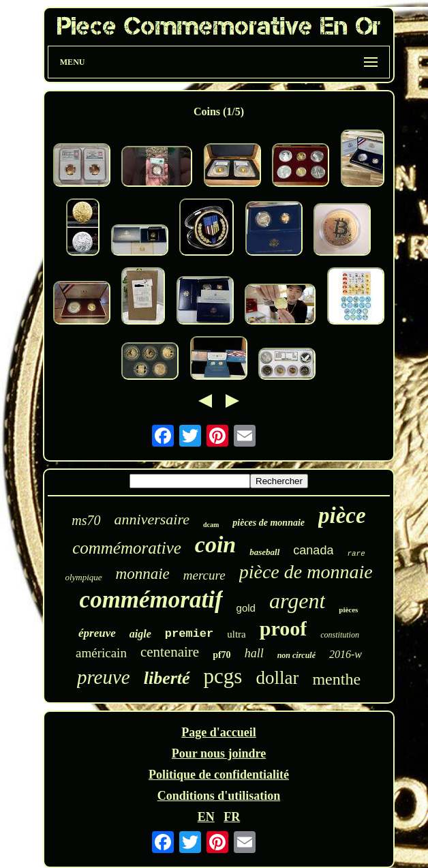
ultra (236, 634)
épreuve (97, 633)
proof (283, 628)
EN (206, 817)
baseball (264, 552)
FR (232, 817)
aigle (140, 634)
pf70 (221, 655)
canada (313, 550)
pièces (348, 610)
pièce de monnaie (306, 572)
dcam (211, 525)
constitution (340, 635)
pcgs (223, 676)
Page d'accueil (218, 732)
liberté (167, 678)
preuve (104, 677)
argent (297, 601)
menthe (336, 679)
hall (254, 653)
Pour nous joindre (219, 753)
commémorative (127, 548)
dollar (277, 678)
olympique (83, 577)
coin (215, 544)
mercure (204, 575)
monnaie (143, 574)
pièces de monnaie (269, 523)
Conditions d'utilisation (219, 796)
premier (189, 634)
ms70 (86, 520)
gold (246, 608)
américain (101, 653)
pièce (342, 515)
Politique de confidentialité (219, 775)
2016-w (346, 654)
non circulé (296, 655)
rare (356, 554)
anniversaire (152, 519)
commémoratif (151, 600)
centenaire (170, 652)
